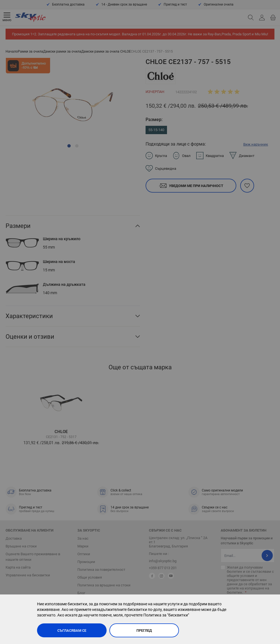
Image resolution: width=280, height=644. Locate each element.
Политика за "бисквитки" (166, 615)
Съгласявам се (72, 631)
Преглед (144, 631)
